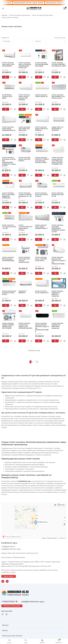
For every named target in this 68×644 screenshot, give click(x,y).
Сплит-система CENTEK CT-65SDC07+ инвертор (57, 293)
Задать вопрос (9, 576)
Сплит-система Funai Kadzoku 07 (42, 292)
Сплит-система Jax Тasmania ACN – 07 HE (9, 227)
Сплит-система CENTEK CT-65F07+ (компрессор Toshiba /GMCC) (42, 160)
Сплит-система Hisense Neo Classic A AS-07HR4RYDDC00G (25, 326)
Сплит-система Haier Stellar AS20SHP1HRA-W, (9, 129)
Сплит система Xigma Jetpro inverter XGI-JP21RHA (24, 97)
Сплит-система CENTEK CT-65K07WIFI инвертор (57, 326)
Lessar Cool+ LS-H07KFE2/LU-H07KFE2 (58, 129)
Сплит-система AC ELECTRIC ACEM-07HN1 (9, 293)
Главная (4, 15)
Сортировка (18, 41)
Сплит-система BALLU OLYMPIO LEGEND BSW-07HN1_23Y (25, 65)
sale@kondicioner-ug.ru (11, 549)
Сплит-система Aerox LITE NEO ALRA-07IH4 (41, 259)
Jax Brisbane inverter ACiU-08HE (7, 96)
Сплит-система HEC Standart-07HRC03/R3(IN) (8, 259)
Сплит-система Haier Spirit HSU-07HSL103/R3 (8, 64)
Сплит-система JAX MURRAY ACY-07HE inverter (58, 96)
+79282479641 (10, 602)
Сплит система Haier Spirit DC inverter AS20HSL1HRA (24, 260)
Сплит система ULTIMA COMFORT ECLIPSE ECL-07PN (59, 64)
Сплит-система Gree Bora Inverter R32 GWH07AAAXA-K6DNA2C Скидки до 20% (9, 162)
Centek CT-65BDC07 (23, 292)
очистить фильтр (60, 38)
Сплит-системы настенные (20, 15)
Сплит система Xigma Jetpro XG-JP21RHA (42, 129)
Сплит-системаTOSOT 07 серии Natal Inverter (25, 228)
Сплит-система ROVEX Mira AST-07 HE (58, 195)
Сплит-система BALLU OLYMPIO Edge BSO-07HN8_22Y (8, 195)
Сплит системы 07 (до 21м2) (42, 15)
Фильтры (51, 41)
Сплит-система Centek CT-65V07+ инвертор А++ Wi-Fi (25, 195)
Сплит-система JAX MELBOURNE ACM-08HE (42, 64)
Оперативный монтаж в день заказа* (41, 3)
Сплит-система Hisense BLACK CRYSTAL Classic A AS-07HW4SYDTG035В (42, 327)
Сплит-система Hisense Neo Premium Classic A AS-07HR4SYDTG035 (59, 261)
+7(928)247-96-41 (8, 547)
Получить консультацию (12, 606)
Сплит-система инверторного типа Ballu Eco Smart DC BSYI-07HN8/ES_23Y (57, 161)
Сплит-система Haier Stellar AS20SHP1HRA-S (41, 227)
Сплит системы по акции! (14, 3)
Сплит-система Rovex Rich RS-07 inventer (42, 195)
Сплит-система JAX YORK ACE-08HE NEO (24, 129)
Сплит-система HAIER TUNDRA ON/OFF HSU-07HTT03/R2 (8, 326)
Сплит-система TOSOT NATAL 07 (41, 96)
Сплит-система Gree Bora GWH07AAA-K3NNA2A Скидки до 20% (58, 228)
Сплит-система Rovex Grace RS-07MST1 (25, 159)
